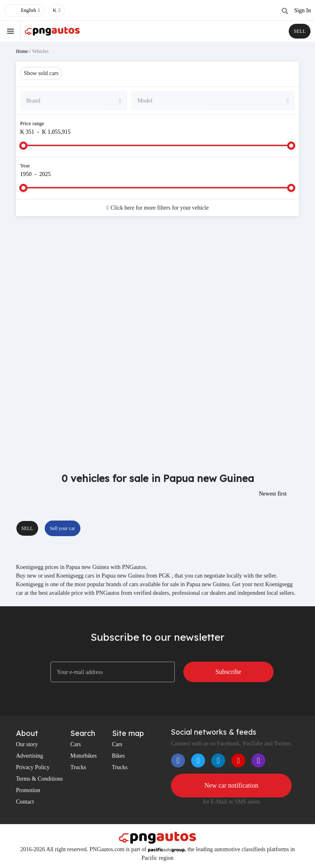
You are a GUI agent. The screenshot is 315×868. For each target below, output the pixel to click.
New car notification (231, 785)
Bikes (119, 756)
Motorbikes (83, 756)
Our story (27, 744)
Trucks (78, 767)
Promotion (28, 790)
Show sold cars (41, 73)
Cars (75, 744)
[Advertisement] (157, 288)
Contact (25, 802)
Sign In (302, 10)
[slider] (23, 146)
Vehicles (40, 51)
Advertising (30, 756)
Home (22, 51)
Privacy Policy (33, 767)
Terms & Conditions (39, 779)
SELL (300, 31)
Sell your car (63, 528)
